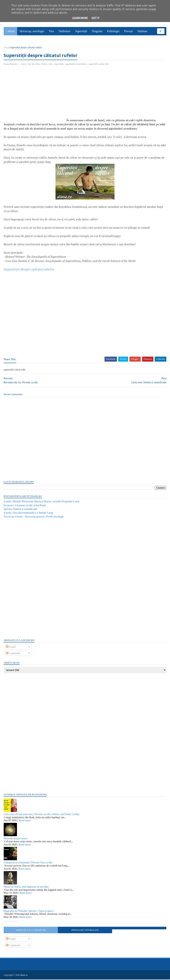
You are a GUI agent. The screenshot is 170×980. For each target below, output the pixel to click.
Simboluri (65, 32)
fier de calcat (34, 64)
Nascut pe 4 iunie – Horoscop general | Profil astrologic (34, 517)
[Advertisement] (35, 96)
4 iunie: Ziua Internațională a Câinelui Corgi (28, 513)
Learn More (80, 18)
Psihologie (113, 32)
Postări (11, 647)
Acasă (7, 48)
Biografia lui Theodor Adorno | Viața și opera (29, 911)
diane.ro (24, 976)
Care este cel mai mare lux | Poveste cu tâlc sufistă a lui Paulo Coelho (42, 815)
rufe (51, 64)
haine (44, 64)
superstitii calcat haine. (76, 64)
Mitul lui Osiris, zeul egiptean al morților (26, 887)
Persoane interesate (85, 930)
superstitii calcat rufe (99, 64)
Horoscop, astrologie (32, 32)
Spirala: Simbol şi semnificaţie (20, 509)
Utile (155, 37)
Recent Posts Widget (11, 922)
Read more (25, 821)
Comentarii (13, 654)
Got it (95, 18)
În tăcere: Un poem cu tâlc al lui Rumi (25, 506)
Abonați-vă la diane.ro (31, 930)
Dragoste (97, 32)
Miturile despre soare (15, 839)
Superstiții (81, 32)
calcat (24, 64)
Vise (51, 32)
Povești (128, 32)
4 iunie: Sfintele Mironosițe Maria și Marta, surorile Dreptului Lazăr (42, 502)
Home (11, 32)
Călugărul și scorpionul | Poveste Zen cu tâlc (28, 863)
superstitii (59, 64)
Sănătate (142, 32)
